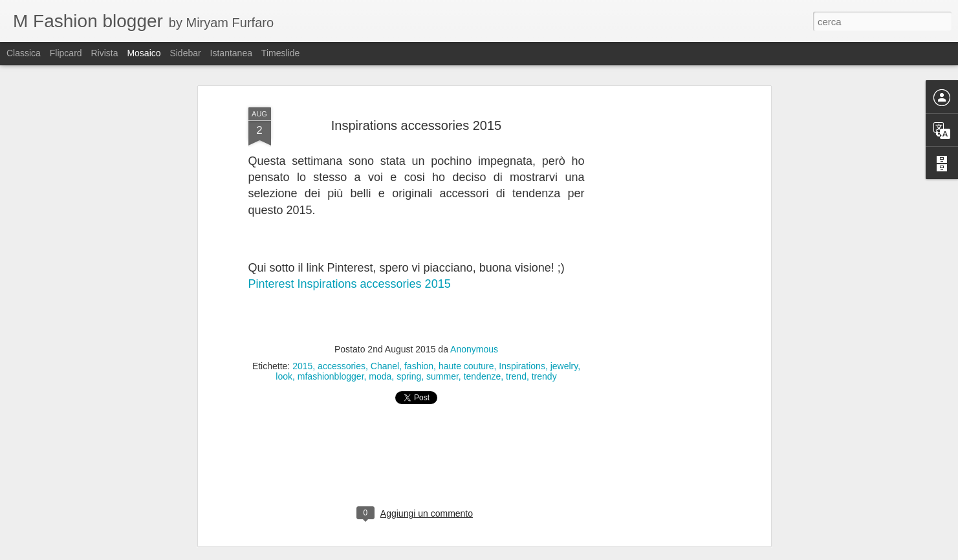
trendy (544, 376)
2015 (302, 366)
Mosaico (144, 53)
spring (409, 376)
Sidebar (185, 53)
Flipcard (66, 53)
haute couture (466, 366)
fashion (419, 366)
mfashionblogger (331, 376)
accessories (342, 366)
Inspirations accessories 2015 (416, 125)
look (284, 376)
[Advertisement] (656, 305)
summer (442, 376)
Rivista (104, 53)
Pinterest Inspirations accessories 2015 (350, 284)
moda (380, 376)
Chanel (385, 366)
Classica (24, 53)
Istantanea (231, 53)
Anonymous (474, 349)
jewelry (564, 366)
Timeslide (280, 53)
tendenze (483, 376)
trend (516, 376)
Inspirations (522, 366)
